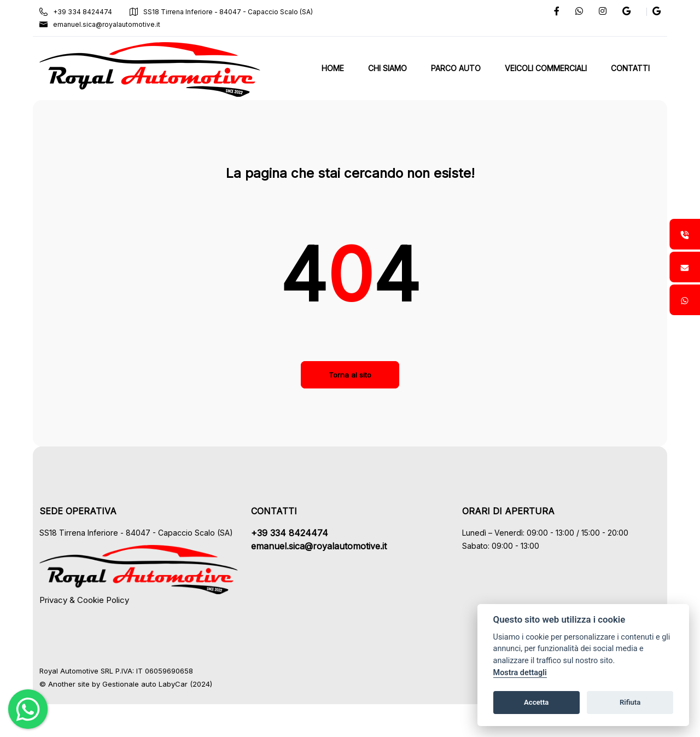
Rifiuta (630, 702)
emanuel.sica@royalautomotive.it (100, 24)
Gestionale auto (129, 684)
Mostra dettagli (520, 673)
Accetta (536, 702)
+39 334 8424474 (76, 12)
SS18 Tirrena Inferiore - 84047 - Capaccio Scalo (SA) (221, 12)
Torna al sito (350, 375)
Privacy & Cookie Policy (84, 600)
